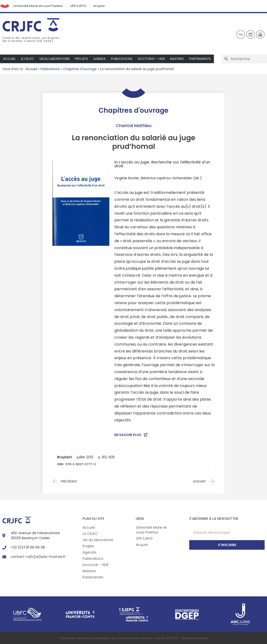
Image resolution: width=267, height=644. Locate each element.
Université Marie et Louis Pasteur (38, 6)
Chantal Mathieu (134, 126)
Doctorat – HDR (153, 59)
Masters (178, 59)
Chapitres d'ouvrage (80, 69)
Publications (123, 59)
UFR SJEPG (78, 6)
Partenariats (202, 59)
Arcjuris (99, 6)
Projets (83, 59)
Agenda (101, 59)
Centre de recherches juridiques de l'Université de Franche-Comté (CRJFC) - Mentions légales (134, 638)
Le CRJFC (28, 59)
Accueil (9, 59)
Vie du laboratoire (55, 59)
